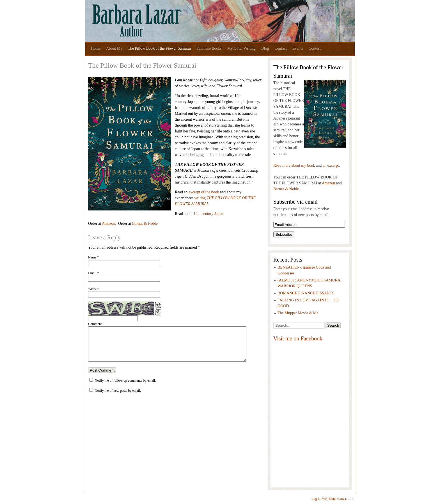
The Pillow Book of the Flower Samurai (159, 48)
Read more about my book (294, 165)
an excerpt (331, 165)
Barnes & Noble (145, 224)
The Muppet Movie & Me (298, 313)
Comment (95, 324)
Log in (316, 499)
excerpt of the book (204, 192)
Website (94, 289)
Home (96, 48)
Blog (265, 48)
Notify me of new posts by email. (118, 397)
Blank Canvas (338, 499)
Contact (281, 48)
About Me (114, 48)
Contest (315, 48)
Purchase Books (209, 48)
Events (298, 48)
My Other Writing (241, 48)
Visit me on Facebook (298, 338)
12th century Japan (208, 214)
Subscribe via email (295, 202)
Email (94, 273)
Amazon (108, 224)
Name (94, 257)
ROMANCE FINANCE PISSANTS (306, 293)
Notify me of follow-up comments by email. (125, 387)
